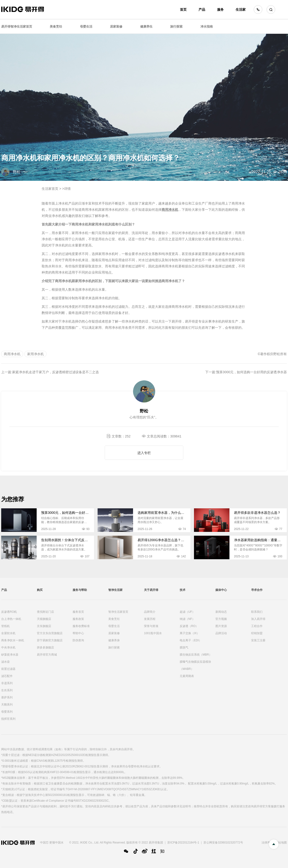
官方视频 (221, 619)
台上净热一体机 (11, 619)
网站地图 (281, 843)
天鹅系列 (7, 705)
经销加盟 (257, 633)
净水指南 (207, 27)
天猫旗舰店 (44, 619)
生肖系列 (7, 690)
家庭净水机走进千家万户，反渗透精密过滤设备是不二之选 (55, 372)
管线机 (5, 626)
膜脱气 (184, 647)
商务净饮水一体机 (13, 640)
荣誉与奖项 (151, 626)
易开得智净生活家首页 (17, 27)
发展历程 (150, 619)
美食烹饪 (56, 27)
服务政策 (78, 619)
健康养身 (114, 640)
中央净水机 (8, 647)
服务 (220, 10)
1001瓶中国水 (153, 633)
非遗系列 (7, 683)
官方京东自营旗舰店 (50, 633)
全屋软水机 (8, 633)
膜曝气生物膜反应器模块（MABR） (195, 665)
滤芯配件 (7, 676)
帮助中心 (78, 633)
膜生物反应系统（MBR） (196, 655)
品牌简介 (150, 612)
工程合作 (257, 626)
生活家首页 (50, 189)
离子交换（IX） (190, 633)
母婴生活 (86, 27)
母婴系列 (7, 712)
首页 (183, 10)
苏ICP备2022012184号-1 (183, 843)
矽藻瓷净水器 (10, 655)
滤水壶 (5, 662)
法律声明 (267, 843)
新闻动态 (221, 612)
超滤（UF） (187, 612)
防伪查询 (78, 640)
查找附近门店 (45, 612)
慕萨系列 (7, 697)
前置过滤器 (8, 669)
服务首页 (78, 612)
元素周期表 (187, 676)
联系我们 (257, 612)
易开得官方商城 (47, 655)
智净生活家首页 (118, 612)
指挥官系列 (8, 719)
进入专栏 (144, 453)
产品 (202, 10)
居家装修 (116, 27)
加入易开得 (258, 619)
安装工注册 (258, 640)
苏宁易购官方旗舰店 (50, 640)
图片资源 (221, 626)
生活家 (241, 10)
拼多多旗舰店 (45, 647)
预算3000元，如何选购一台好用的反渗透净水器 (251, 372)
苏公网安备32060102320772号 (223, 843)
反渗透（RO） (189, 626)
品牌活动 (221, 633)
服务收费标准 (81, 626)
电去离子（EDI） (191, 640)
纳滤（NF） (187, 619)
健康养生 (146, 27)
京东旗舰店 (44, 626)
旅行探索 (176, 27)
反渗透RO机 (9, 612)
